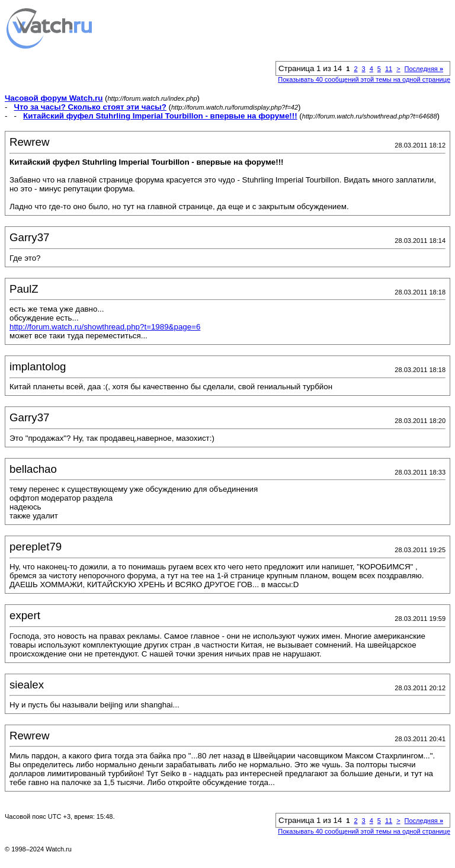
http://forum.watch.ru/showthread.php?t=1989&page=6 (105, 327)
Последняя (424, 69)
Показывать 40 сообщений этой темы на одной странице (364, 79)
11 (389, 69)
